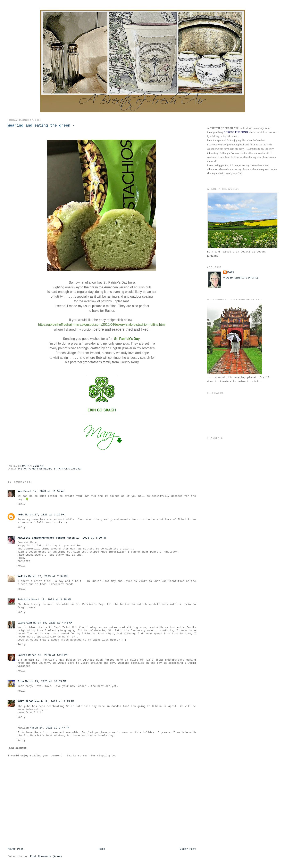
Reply (21, 504)
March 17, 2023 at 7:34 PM (48, 576)
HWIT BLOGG (25, 702)
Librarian (25, 623)
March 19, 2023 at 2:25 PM (54, 702)
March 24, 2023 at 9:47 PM (49, 728)
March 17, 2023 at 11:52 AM (44, 491)
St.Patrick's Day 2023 (68, 469)
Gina (21, 681)
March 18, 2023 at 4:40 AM (53, 623)
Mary (231, 272)
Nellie (22, 576)
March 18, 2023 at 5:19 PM (48, 655)
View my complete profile (241, 278)
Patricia (24, 600)
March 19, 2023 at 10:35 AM (46, 681)
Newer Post (16, 849)
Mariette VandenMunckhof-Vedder (41, 538)
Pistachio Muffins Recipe (35, 469)
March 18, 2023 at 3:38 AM (51, 600)
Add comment (18, 748)
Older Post (188, 849)
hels (21, 515)
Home (102, 849)
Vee (20, 491)
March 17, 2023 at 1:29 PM (45, 515)
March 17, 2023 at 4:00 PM (86, 538)
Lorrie (22, 655)
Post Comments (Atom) (46, 856)
